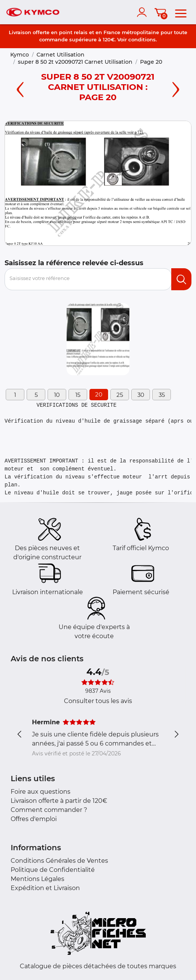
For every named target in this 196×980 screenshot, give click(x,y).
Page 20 (151, 62)
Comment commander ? (49, 810)
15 (78, 395)
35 (162, 395)
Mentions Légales (37, 879)
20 (99, 394)
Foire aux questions (41, 792)
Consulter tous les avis (98, 701)
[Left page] (20, 88)
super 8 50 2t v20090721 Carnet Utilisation (75, 62)
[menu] (181, 12)
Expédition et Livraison (45, 888)
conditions (142, 39)
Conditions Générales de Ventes (59, 861)
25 (120, 395)
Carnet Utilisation (61, 55)
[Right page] (176, 88)
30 (141, 395)
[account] (143, 12)
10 (57, 395)
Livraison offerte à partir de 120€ (59, 801)
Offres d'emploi (34, 819)
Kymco (20, 55)
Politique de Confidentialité (53, 870)
